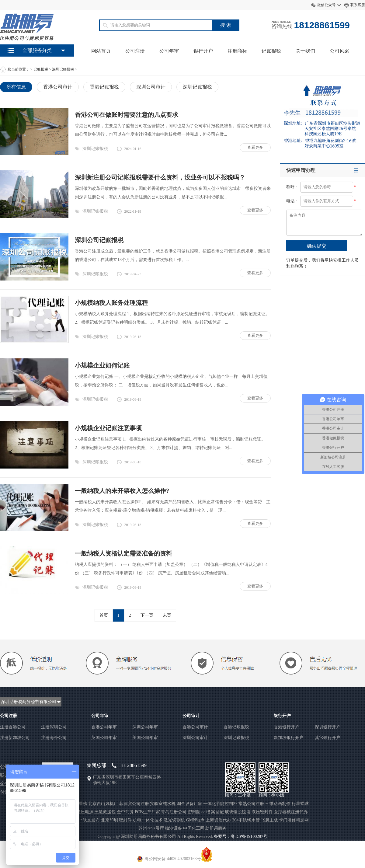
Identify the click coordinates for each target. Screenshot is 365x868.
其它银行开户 (328, 738)
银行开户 (203, 51)
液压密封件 (262, 812)
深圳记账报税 (63, 69)
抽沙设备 (173, 828)
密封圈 (194, 812)
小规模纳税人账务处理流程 (111, 303)
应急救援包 (105, 812)
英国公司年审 (104, 738)
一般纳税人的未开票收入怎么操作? (122, 491)
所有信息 (16, 87)
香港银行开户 (287, 727)
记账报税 (271, 51)
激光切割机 (174, 820)
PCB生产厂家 (147, 812)
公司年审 (169, 51)
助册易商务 (216, 828)
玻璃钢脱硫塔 (238, 812)
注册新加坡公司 (15, 738)
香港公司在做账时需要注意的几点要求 (127, 115)
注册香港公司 (13, 727)
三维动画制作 (278, 804)
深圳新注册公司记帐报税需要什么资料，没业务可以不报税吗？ (160, 177)
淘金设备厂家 (189, 804)
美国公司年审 (145, 738)
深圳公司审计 (151, 87)
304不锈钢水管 (246, 820)
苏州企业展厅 (151, 828)
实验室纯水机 (163, 804)
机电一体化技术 (148, 820)
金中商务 (125, 812)
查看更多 (255, 147)
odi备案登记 (213, 812)
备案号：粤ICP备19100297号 (241, 837)
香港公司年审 (104, 727)
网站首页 (101, 51)
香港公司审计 (58, 87)
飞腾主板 (269, 820)
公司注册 (135, 51)
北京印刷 (109, 820)
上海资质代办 (218, 820)
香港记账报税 (104, 87)
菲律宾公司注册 (134, 804)
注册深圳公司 (54, 727)
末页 (167, 615)
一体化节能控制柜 (220, 804)
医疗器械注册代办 (291, 812)
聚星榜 (81, 804)
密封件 (125, 820)
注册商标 (237, 51)
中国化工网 (194, 828)
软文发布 (91, 820)
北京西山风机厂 (103, 804)
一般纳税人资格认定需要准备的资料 (123, 553)
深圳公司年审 (145, 727)
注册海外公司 (54, 738)
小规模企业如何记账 (102, 365)
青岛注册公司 (174, 812)
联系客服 (358, 5)
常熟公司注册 (251, 804)
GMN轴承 (195, 820)
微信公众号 (326, 5)
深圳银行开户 (328, 727)
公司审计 (191, 716)
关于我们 (305, 51)
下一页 (147, 615)
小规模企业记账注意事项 (108, 428)
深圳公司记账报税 (99, 240)
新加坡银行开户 (289, 738)
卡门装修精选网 (294, 820)
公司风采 (339, 51)
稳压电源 (85, 812)
